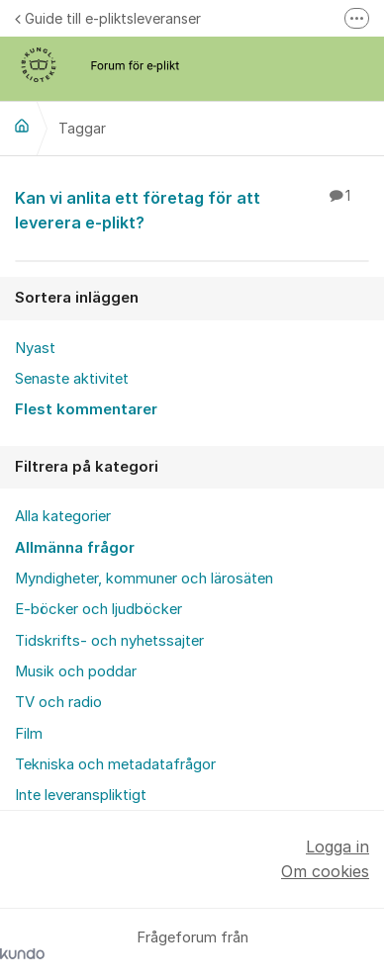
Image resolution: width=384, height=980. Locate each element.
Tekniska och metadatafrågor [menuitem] (115, 764)
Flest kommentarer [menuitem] (86, 409)
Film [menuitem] (29, 734)
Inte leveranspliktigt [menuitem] (81, 795)
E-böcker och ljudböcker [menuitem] (98, 609)
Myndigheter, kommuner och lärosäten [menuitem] (144, 579)
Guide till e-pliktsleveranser (108, 18)
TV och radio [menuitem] (58, 702)
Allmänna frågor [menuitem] (75, 548)
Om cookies (325, 871)
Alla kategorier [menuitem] (63, 516)
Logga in (337, 846)
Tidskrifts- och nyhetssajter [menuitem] (109, 641)
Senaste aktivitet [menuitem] (72, 379)
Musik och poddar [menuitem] (76, 671)
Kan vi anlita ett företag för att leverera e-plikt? (192, 209)
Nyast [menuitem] (35, 348)
